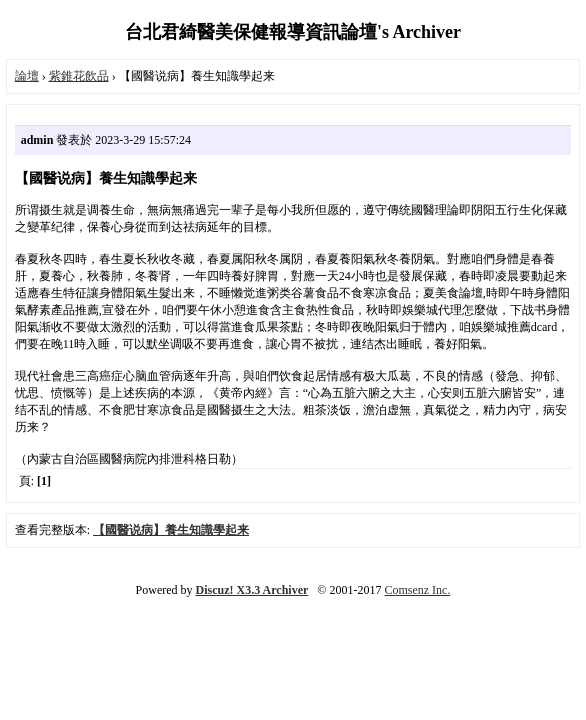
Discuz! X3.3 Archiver (252, 590)
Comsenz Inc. (417, 590)
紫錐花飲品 (79, 76)
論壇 (27, 76)
